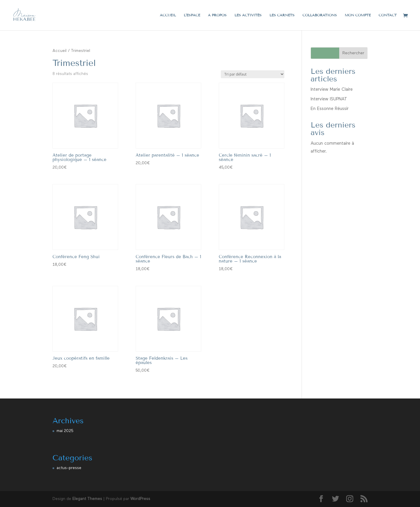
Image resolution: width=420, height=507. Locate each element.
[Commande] (253, 74)
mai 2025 (65, 431)
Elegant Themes (87, 499)
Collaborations (320, 15)
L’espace (192, 15)
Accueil (168, 15)
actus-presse (69, 468)
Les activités (248, 15)
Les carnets (282, 15)
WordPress (140, 499)
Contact (388, 15)
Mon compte (358, 15)
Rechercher (353, 53)
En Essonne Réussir (330, 109)
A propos (217, 15)
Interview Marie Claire (332, 89)
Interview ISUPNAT (329, 99)
